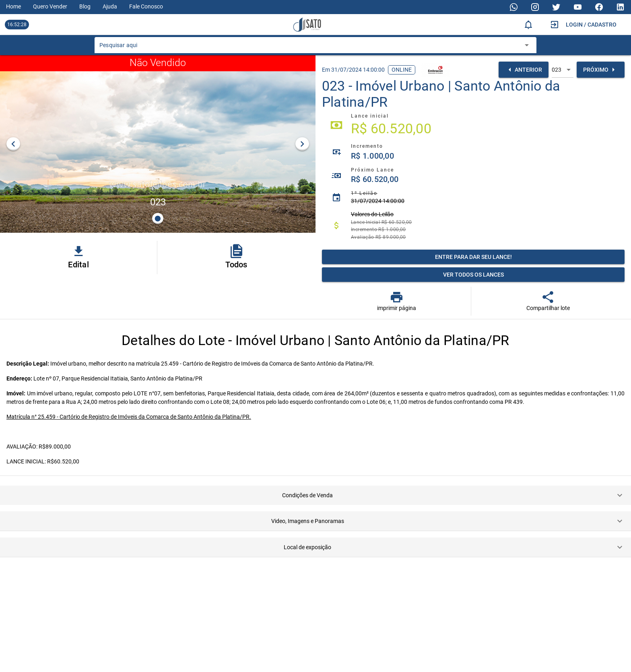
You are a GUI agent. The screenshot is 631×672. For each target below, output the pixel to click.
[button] (315, 495)
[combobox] (309, 48)
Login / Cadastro (591, 25)
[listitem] (473, 125)
